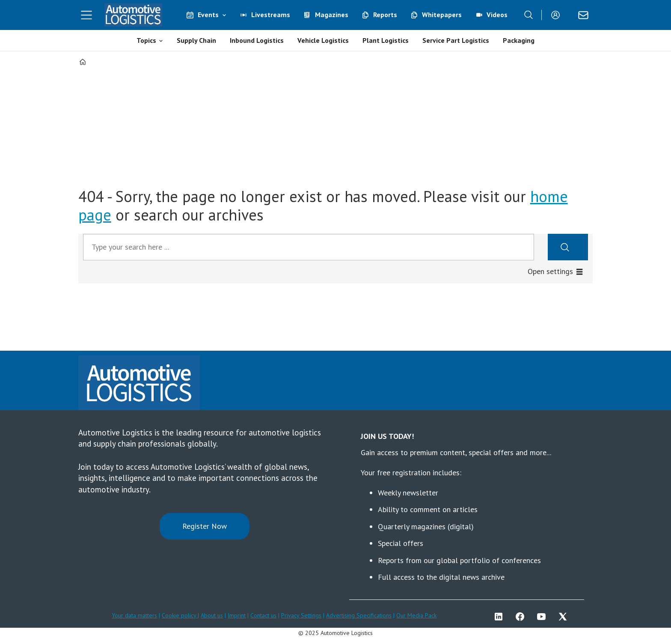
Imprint (237, 615)
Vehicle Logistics (323, 40)
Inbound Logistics (257, 40)
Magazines (332, 15)
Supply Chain (196, 40)
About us (212, 615)
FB (522, 617)
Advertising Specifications (359, 615)
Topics (146, 40)
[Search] (528, 15)
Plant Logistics (386, 40)
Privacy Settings (301, 615)
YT (543, 617)
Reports (385, 15)
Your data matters (134, 615)
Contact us (263, 615)
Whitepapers (442, 15)
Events (208, 15)
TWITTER (565, 617)
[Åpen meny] (86, 15)
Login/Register (558, 15)
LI (501, 617)
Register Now (205, 526)
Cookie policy (180, 615)
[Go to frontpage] (134, 15)
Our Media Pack (416, 615)
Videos (497, 15)
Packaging (519, 40)
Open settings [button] (550, 271)
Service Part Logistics (456, 40)
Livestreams (271, 15)
